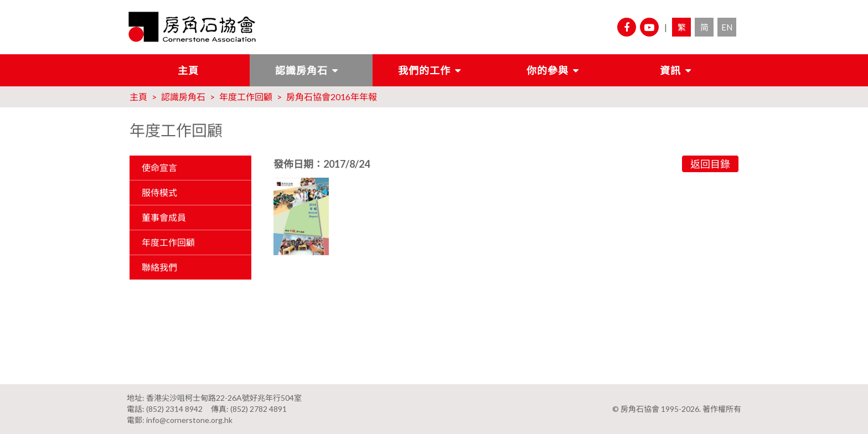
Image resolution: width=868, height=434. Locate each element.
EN (727, 27)
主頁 (188, 70)
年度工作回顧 (246, 97)
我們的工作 (424, 70)
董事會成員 (164, 217)
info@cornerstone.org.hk (189, 420)
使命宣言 (159, 167)
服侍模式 (159, 192)
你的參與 (547, 70)
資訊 (670, 70)
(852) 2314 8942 (174, 409)
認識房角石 (301, 70)
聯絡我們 (159, 267)
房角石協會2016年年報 (332, 97)
